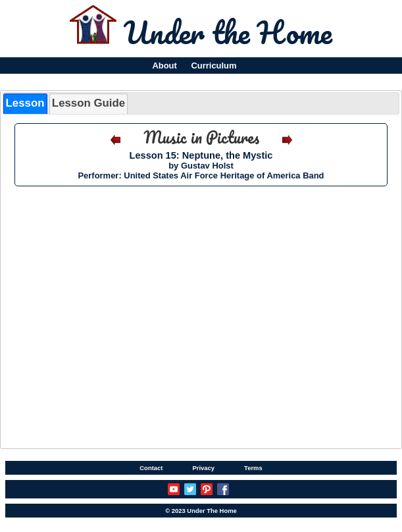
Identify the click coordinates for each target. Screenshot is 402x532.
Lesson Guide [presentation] (88, 103)
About (164, 66)
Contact (151, 468)
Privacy (203, 468)
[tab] (25, 104)
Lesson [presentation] (25, 103)
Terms (253, 468)
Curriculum (214, 66)
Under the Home (228, 32)
